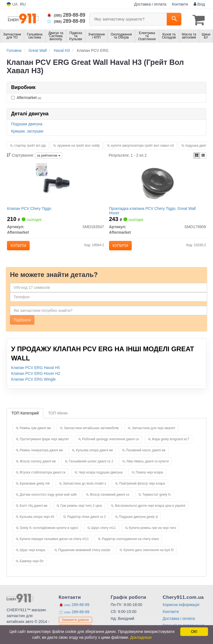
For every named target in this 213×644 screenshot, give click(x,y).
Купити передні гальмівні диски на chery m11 (54, 545)
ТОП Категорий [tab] (25, 419)
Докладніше (141, 637)
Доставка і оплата (150, 4)
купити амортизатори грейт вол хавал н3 (142, 144)
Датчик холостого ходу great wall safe (48, 501)
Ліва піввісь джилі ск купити (147, 467)
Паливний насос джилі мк (146, 456)
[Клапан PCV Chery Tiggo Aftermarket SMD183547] (56, 184)
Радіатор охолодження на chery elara (130, 545)
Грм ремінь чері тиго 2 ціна (81, 512)
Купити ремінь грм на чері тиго (153, 534)
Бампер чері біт (32, 567)
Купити (21, 247)
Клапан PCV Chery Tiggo (32, 210)
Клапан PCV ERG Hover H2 (36, 380)
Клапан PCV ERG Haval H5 (35, 374)
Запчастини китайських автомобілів (91, 434)
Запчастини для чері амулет (154, 434)
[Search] (174, 19)
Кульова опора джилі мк (94, 456)
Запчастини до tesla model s (85, 490)
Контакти (180, 4)
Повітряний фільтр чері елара (142, 490)
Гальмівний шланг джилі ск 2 (91, 467)
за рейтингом (49, 154)
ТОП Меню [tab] (58, 419)
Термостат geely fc (157, 501)
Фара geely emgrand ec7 (171, 445)
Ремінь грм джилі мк (35, 434)
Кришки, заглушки (27, 130)
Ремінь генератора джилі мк (41, 456)
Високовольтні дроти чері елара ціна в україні (150, 512)
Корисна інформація (181, 611)
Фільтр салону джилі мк (38, 467)
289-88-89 (66, 15)
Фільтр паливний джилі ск (110, 501)
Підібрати (22, 326)
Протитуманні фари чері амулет (44, 445)
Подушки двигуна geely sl (139, 523)
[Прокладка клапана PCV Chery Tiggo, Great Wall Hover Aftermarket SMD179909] (158, 184)
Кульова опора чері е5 (37, 523)
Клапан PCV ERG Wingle (33, 385)
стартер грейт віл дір (30, 144)
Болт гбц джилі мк (34, 512)
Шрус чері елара (32, 556)
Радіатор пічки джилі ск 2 (86, 523)
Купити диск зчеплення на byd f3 (149, 556)
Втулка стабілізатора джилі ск (43, 478)
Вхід (199, 4)
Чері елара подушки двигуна (101, 478)
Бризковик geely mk (35, 490)
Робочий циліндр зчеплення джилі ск (111, 445)
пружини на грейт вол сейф (78, 144)
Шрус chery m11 (104, 534)
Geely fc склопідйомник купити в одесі (49, 534)
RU (23, 4)
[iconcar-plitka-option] (197, 154)
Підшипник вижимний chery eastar (84, 556)
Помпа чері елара (149, 478)
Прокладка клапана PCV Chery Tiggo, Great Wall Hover (155, 212)
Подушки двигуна (27, 123)
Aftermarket (26, 96)
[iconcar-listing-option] (203, 154)
